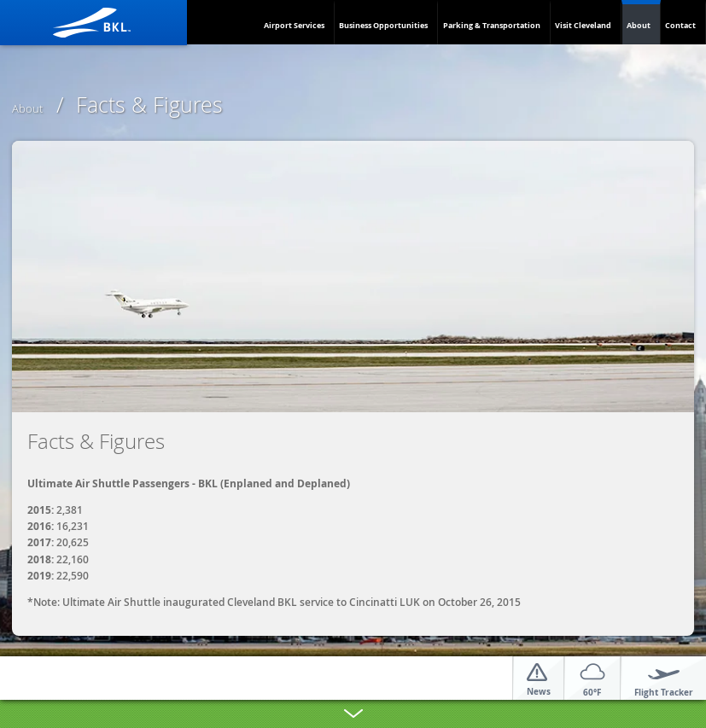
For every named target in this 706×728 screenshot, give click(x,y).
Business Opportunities (383, 25)
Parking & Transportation (492, 25)
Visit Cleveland (583, 25)
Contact (680, 25)
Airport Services (294, 25)
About (639, 25)
